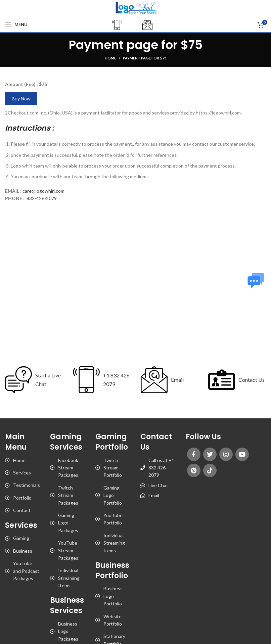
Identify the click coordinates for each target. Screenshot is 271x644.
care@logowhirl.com (43, 191)
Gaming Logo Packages (68, 523)
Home (110, 58)
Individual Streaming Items (69, 578)
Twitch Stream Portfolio (113, 468)
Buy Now (21, 99)
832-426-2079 (42, 198)
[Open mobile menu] (16, 25)
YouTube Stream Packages (68, 550)
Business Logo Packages (68, 631)
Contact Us (252, 380)
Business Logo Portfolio (113, 596)
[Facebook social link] (194, 454)
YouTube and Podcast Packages (26, 571)
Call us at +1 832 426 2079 (161, 468)
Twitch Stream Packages (68, 495)
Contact (22, 510)
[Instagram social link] (226, 454)
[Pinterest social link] (194, 470)
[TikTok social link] (210, 470)
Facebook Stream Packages (68, 468)
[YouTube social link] (242, 454)
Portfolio (22, 498)
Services (22, 473)
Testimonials (27, 485)
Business (23, 551)
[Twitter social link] (210, 454)
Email (177, 380)
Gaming (21, 538)
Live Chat (158, 485)
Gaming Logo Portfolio (113, 495)
